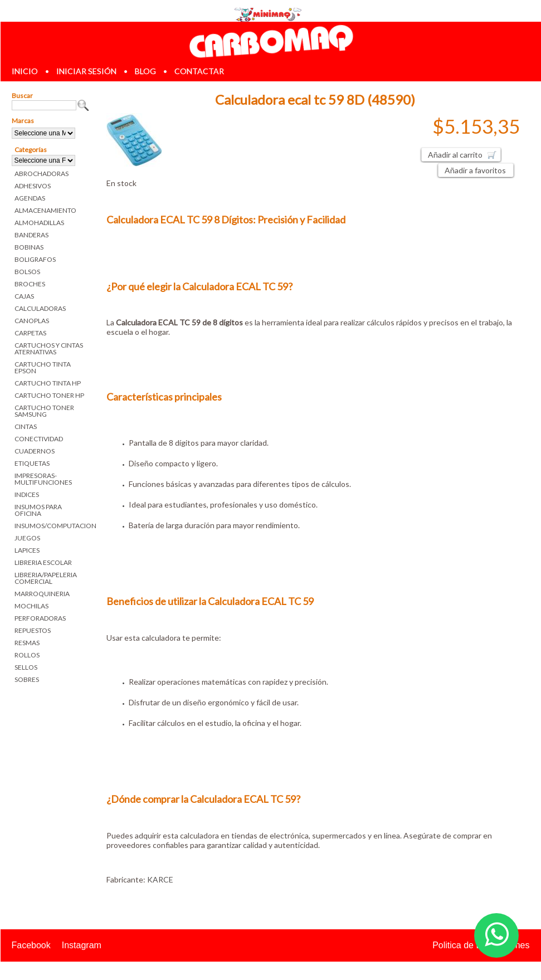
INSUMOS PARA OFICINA (38, 510)
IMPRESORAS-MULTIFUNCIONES (43, 479)
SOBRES (27, 679)
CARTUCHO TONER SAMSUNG (44, 411)
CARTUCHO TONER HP (49, 395)
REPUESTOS (33, 630)
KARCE (160, 879)
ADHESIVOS (33, 186)
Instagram (82, 945)
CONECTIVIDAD (39, 439)
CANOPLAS (32, 321)
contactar (199, 71)
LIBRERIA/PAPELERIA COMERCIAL (46, 578)
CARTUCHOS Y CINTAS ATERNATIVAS (49, 348)
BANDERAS (31, 235)
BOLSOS (27, 272)
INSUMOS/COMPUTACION (52, 526)
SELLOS (26, 667)
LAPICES (27, 550)
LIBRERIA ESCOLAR (43, 562)
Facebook (31, 945)
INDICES (27, 494)
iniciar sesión (86, 71)
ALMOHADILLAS (39, 223)
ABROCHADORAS (42, 174)
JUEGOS (27, 538)
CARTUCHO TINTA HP (48, 383)
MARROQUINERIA (42, 594)
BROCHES (30, 284)
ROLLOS (27, 655)
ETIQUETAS (32, 463)
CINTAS (26, 426)
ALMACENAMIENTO (45, 210)
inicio (25, 71)
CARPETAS (30, 333)
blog (145, 71)
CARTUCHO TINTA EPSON (43, 367)
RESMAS (27, 643)
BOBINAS (29, 247)
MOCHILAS (31, 606)
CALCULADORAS (40, 308)
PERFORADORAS (40, 618)
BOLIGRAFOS (35, 259)
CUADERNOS (35, 451)
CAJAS (24, 296)
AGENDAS (30, 198)
